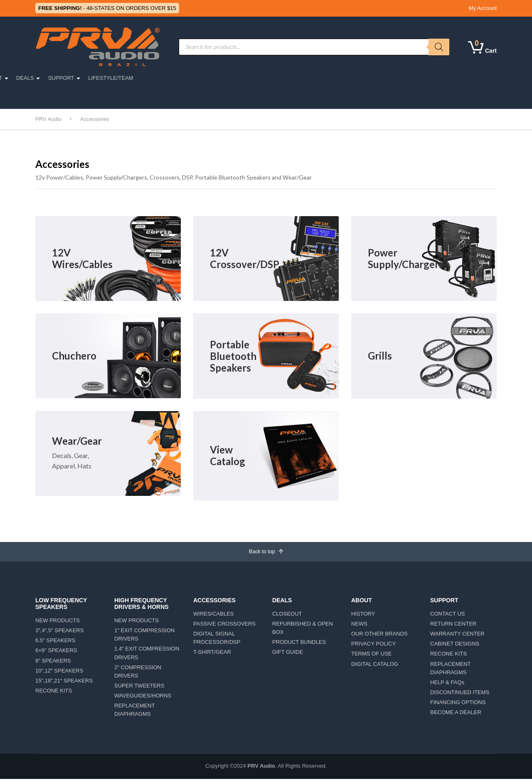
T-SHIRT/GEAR (212, 654)
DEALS (333, 78)
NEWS (359, 626)
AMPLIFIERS (261, 78)
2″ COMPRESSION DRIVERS (138, 674)
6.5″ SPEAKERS (55, 642)
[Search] (439, 47)
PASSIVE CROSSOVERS (224, 626)
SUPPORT (369, 78)
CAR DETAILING (60, 97)
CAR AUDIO (107, 78)
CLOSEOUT (287, 616)
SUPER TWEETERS (139, 688)
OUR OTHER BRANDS (379, 636)
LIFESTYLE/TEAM (419, 78)
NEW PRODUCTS (58, 622)
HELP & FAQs (447, 684)
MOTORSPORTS (157, 78)
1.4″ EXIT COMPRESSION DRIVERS (147, 655)
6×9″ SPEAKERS (56, 653)
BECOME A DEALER (456, 714)
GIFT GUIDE (288, 654)
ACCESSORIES (212, 78)
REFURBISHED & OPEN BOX (303, 630)
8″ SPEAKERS (53, 663)
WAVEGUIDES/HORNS (143, 698)
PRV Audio (261, 768)
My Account (483, 8)
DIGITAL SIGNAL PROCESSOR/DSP (217, 640)
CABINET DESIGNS (455, 646)
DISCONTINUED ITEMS (460, 694)
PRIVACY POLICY (373, 646)
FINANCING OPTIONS (458, 704)
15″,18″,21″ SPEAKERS (64, 683)
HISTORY (363, 616)
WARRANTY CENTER (457, 636)
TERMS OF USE (372, 656)
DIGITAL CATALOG (375, 666)
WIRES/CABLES (214, 616)
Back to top (266, 552)
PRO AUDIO (63, 78)
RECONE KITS (54, 693)
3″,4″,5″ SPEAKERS (59, 632)
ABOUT (301, 78)
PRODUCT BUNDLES (299, 644)
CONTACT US (447, 616)
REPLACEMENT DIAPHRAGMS (134, 712)
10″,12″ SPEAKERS (59, 673)
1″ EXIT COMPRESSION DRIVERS (144, 637)
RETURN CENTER (453, 626)
